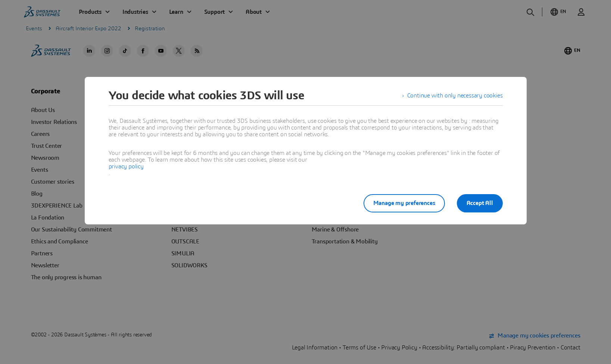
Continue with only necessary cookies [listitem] (455, 96)
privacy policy (126, 167)
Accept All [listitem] (480, 203)
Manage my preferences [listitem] (404, 203)
